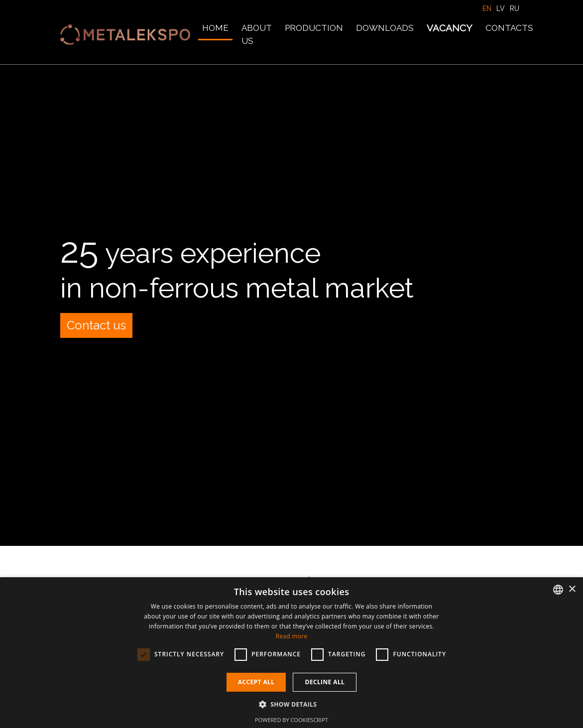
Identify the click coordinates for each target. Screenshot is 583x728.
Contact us (96, 325)
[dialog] (291, 653)
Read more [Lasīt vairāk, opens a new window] (292, 636)
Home (215, 28)
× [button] (572, 589)
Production (314, 28)
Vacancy (450, 28)
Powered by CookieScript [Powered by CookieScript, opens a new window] (291, 720)
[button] (292, 704)
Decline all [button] (325, 682)
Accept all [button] (256, 682)
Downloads (385, 28)
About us (257, 34)
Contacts (509, 28)
